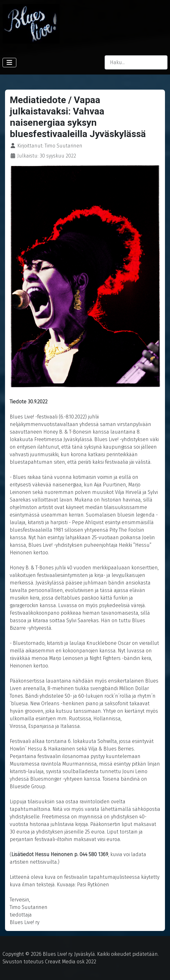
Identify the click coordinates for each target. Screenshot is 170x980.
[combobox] (136, 62)
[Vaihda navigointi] (9, 63)
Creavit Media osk (65, 962)
